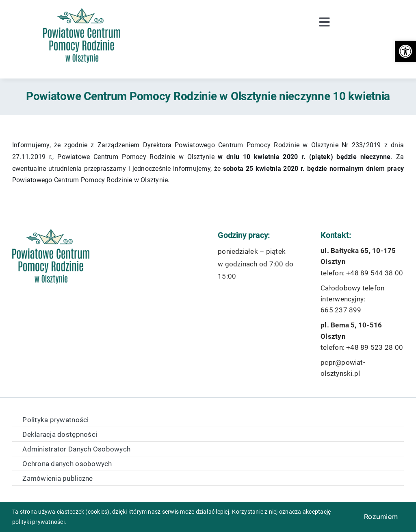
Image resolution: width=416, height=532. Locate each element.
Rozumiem (381, 517)
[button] (405, 51)
